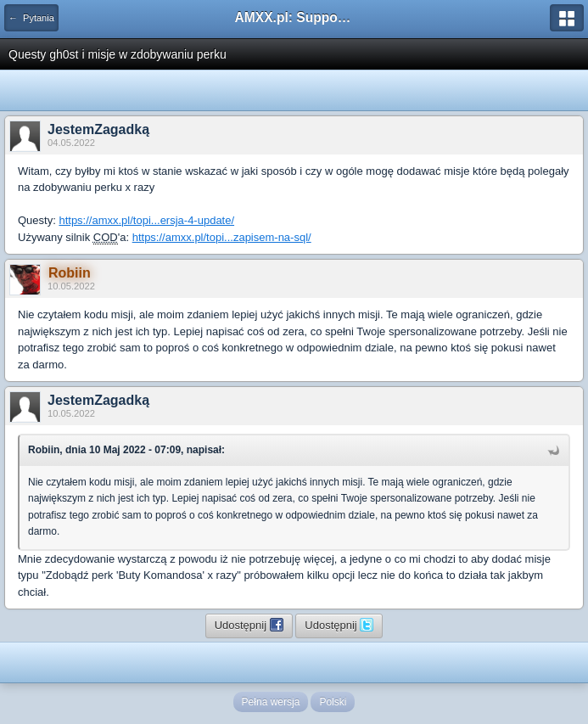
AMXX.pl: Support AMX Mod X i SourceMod (294, 17)
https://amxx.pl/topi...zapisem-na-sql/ (222, 237)
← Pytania (31, 18)
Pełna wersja (271, 702)
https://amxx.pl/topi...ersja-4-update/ (146, 220)
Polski (333, 702)
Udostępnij (249, 625)
